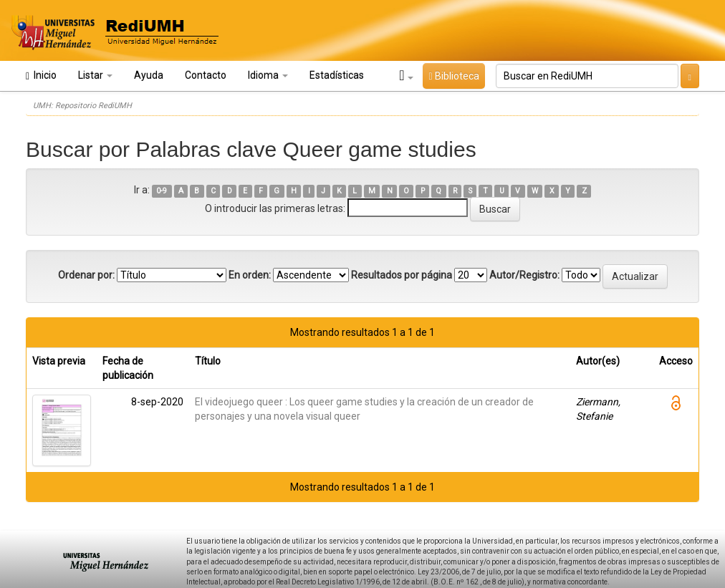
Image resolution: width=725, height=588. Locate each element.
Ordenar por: (86, 275)
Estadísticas (337, 75)
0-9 (162, 191)
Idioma (268, 75)
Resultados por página (402, 275)
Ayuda (149, 75)
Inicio (41, 76)
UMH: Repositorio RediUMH (82, 106)
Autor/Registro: (524, 275)
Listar (95, 75)
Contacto (206, 75)
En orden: (250, 275)
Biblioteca (453, 76)
